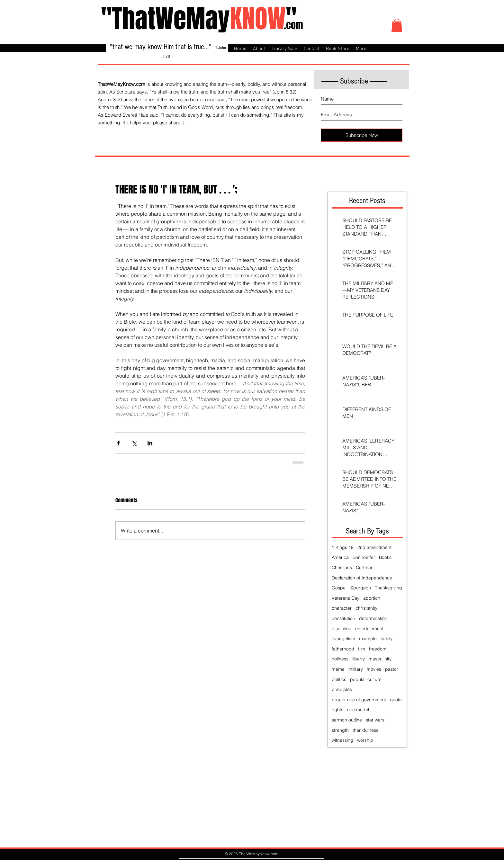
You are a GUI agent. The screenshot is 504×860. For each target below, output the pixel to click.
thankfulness (365, 730)
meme (338, 669)
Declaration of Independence (362, 578)
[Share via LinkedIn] (150, 443)
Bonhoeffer (364, 557)
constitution (343, 618)
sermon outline (347, 720)
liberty (359, 659)
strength (340, 730)
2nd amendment (374, 547)
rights (337, 710)
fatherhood (343, 649)
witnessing (342, 740)
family (387, 639)
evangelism (343, 639)
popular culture (366, 679)
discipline (342, 629)
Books (385, 557)
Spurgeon (361, 588)
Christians (342, 568)
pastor (392, 669)
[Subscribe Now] (362, 135)
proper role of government (359, 700)
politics (339, 679)
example (368, 639)
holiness (340, 659)
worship (365, 740)
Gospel (339, 588)
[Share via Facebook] (118, 443)
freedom (378, 649)
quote (396, 700)
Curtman (365, 568)
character (342, 608)
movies (374, 669)
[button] (397, 25)
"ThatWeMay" (199, 19)
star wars (375, 720)
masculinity (380, 659)
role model (358, 710)
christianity (366, 608)
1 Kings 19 (343, 547)
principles (342, 689)
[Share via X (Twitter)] (134, 443)
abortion (372, 598)
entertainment (369, 629)
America (340, 557)
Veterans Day (346, 598)
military (356, 669)
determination (373, 618)
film (362, 649)
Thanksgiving (388, 588)
